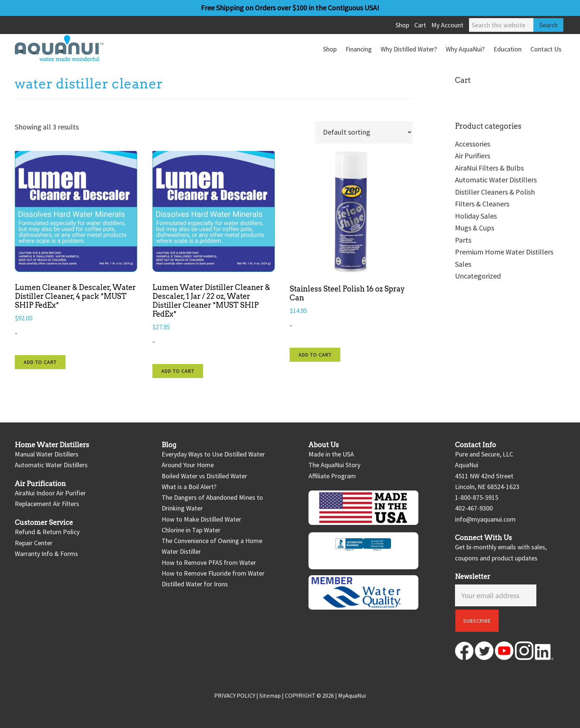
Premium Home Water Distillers (504, 252)
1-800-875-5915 (477, 497)
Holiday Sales (476, 216)
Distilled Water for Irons (195, 584)
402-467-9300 (474, 508)
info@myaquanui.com (485, 519)
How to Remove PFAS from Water (209, 562)
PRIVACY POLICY (235, 695)
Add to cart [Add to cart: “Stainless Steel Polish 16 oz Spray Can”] (315, 355)
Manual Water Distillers (47, 454)
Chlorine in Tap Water (191, 530)
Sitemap (270, 695)
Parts (463, 240)
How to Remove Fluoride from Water (213, 573)
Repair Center (34, 543)
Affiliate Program (332, 476)
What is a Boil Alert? (189, 487)
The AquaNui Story (334, 465)
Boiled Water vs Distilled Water (204, 476)
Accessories (473, 144)
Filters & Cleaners (482, 204)
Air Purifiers (473, 156)
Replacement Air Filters (47, 504)
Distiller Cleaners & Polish (495, 192)
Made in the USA (331, 454)
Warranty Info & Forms (46, 554)
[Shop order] (364, 132)
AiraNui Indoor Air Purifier (50, 493)
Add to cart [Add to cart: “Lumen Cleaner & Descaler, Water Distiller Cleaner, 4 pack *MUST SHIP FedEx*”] (40, 362)
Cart (420, 25)
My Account (447, 25)
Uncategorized (478, 276)
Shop (402, 25)
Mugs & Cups (475, 228)
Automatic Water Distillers (496, 180)
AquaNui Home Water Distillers (70, 48)
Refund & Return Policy (47, 532)
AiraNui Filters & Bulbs (489, 168)
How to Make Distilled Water (201, 519)
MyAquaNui (352, 695)
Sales (463, 264)
